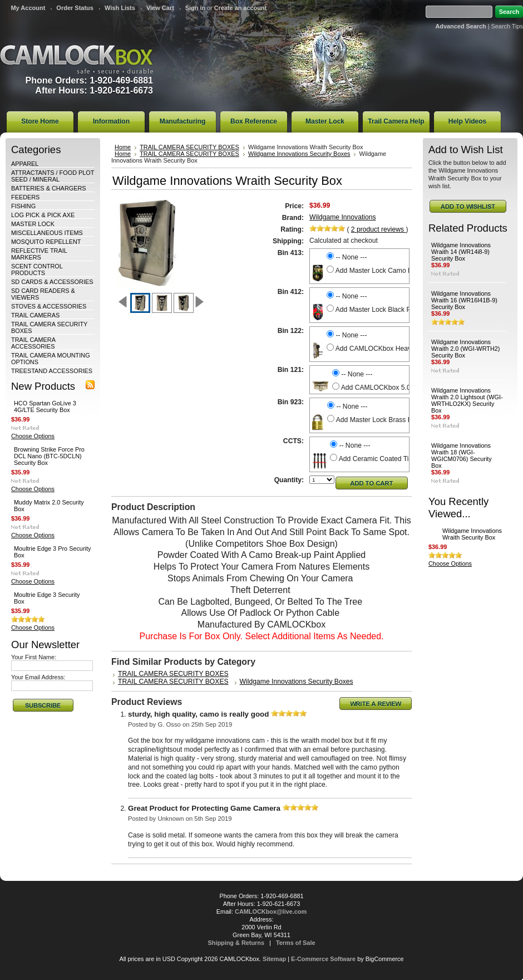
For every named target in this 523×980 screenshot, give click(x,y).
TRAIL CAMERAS (35, 315)
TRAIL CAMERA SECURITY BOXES (189, 147)
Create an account (240, 8)
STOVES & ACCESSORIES (49, 306)
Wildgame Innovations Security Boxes (299, 154)
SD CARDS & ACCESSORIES (52, 282)
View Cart (160, 8)
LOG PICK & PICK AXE (43, 215)
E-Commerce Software (323, 959)
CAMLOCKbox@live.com (271, 912)
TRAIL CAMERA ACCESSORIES (33, 343)
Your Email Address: (38, 677)
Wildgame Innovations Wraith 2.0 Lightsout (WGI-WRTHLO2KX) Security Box (467, 400)
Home (123, 147)
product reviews (379, 229)
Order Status (75, 8)
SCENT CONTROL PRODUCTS (37, 269)
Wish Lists (120, 8)
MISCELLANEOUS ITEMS (47, 233)
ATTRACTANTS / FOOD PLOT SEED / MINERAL (53, 176)
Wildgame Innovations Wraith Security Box (472, 534)
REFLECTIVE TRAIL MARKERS (39, 254)
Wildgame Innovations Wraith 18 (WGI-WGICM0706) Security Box (462, 455)
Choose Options (33, 436)
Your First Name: (34, 657)
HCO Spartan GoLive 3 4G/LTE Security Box (45, 406)
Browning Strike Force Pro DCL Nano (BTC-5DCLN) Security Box (49, 456)
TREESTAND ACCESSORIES (52, 371)
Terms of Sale (296, 943)
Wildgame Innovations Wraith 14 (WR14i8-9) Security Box (461, 252)
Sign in (195, 8)
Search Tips (507, 26)
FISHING (23, 206)
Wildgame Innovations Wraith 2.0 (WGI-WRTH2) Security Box (465, 349)
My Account (28, 8)
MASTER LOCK (33, 224)
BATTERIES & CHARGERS (49, 188)
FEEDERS (25, 197)
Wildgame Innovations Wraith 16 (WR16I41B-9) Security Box (464, 300)
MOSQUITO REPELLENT (46, 242)
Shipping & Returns (236, 943)
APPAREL (25, 164)
